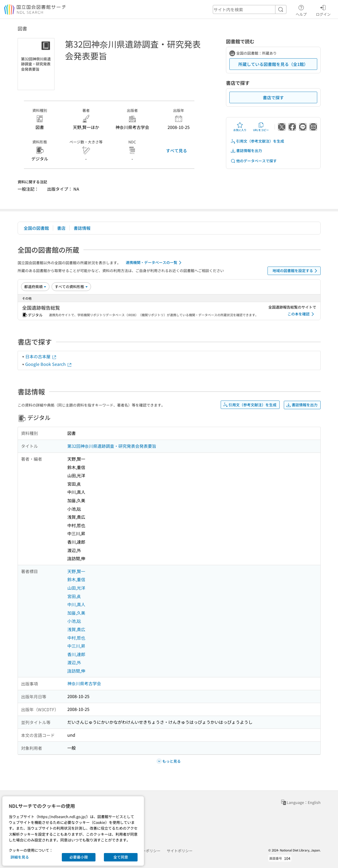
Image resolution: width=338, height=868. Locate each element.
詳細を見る (20, 857)
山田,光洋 (76, 588)
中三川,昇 (76, 646)
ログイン (323, 10)
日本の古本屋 (41, 356)
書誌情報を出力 (246, 151)
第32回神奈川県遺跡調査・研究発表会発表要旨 (112, 446)
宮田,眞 (74, 596)
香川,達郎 (76, 654)
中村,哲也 (76, 638)
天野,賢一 (76, 571)
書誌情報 (82, 228)
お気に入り (240, 127)
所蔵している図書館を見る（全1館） (273, 64)
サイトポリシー (180, 851)
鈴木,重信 (76, 579)
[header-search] (250, 9)
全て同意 (121, 857)
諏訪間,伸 (76, 671)
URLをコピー (261, 127)
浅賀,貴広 (76, 629)
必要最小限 (79, 857)
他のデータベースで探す (254, 161)
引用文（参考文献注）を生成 (257, 141)
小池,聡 (74, 621)
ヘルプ (301, 10)
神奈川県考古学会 (84, 683)
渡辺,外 (74, 662)
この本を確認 (302, 314)
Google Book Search (49, 364)
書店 (61, 228)
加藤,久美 (76, 613)
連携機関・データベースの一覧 (155, 263)
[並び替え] (35, 287)
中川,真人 (76, 604)
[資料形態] (71, 287)
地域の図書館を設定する (296, 271)
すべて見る (176, 150)
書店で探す (273, 97)
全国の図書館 (36, 228)
